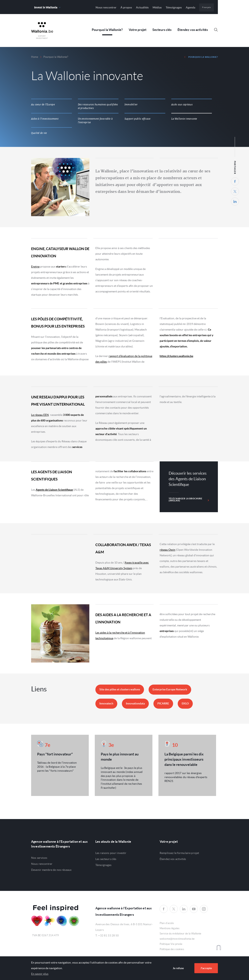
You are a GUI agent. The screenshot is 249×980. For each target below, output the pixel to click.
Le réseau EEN (40, 415)
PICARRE (163, 703)
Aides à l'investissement (45, 119)
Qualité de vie (39, 133)
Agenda (190, 7)
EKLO (185, 703)
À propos (126, 7)
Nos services (39, 858)
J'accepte (206, 968)
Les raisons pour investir (111, 853)
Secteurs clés (162, 30)
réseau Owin (167, 550)
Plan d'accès (167, 923)
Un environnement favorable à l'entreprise (95, 121)
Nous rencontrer (106, 7)
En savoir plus (40, 974)
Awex (42, 31)
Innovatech (106, 703)
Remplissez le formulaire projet (179, 853)
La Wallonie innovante (184, 119)
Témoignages (174, 7)
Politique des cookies (172, 949)
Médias (157, 7)
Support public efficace (138, 119)
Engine (35, 267)
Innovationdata (135, 703)
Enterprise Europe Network (170, 689)
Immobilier (131, 105)
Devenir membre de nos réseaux (51, 870)
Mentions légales (170, 928)
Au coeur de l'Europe (43, 105)
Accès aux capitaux (182, 105)
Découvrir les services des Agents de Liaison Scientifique (188, 479)
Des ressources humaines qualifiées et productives (98, 106)
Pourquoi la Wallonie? (107, 30)
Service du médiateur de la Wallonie (181, 934)
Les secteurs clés (106, 859)
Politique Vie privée (171, 944)
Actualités (142, 7)
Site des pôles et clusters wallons (120, 689)
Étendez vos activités (193, 30)
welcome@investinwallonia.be (177, 939)
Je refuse (178, 968)
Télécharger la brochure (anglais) (189, 499)
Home (35, 57)
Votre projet (138, 30)
